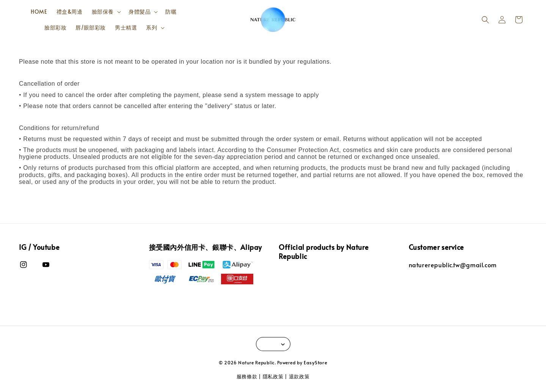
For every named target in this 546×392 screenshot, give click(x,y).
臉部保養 (103, 12)
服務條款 (247, 376)
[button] (485, 20)
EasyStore (315, 362)
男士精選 (126, 27)
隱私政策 (273, 376)
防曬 (171, 12)
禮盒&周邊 (70, 12)
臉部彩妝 (55, 27)
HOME (39, 12)
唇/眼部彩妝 (91, 27)
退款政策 (299, 376)
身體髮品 (140, 12)
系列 (151, 28)
